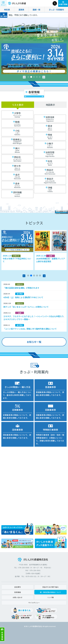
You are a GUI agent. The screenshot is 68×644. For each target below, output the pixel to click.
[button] (24, 77)
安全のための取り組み (50, 587)
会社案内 (18, 587)
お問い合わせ (18, 597)
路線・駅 (36, 10)
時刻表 (7, 10)
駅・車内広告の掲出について (50, 592)
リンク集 (50, 597)
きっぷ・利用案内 (56, 10)
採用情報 (2, 636)
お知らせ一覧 (34, 342)
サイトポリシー (34, 603)
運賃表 (21, 10)
